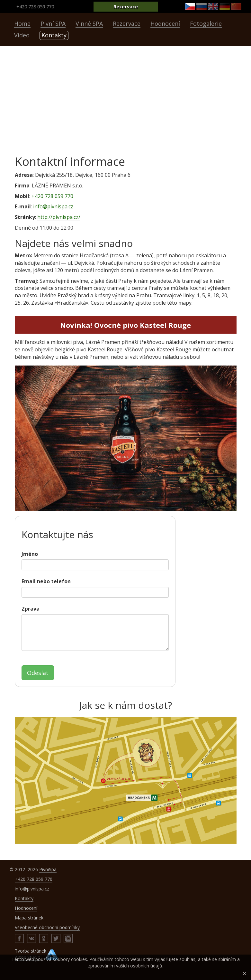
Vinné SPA (89, 24)
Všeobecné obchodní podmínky (47, 927)
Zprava (31, 609)
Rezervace (126, 6)
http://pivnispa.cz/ (59, 217)
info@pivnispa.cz (53, 206)
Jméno (30, 554)
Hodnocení (165, 24)
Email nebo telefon (46, 581)
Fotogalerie (206, 24)
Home (22, 24)
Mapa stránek (29, 918)
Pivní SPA (53, 24)
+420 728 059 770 (35, 6)
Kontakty (54, 35)
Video (22, 35)
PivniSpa (48, 869)
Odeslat (38, 673)
